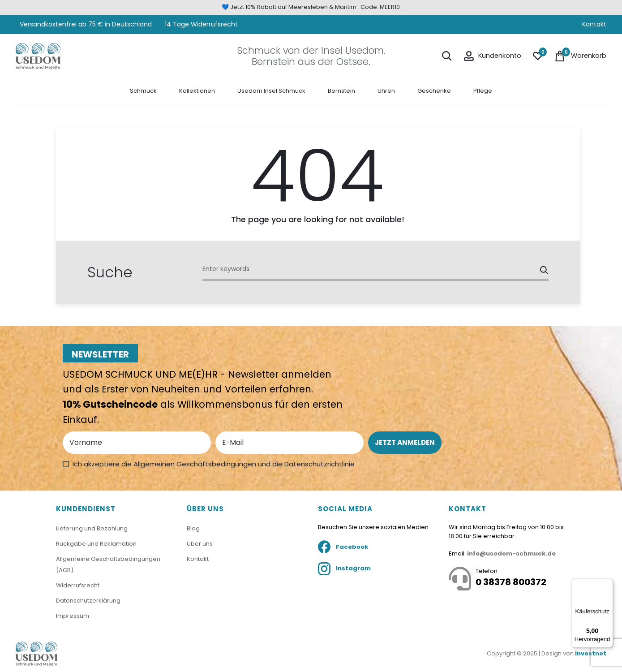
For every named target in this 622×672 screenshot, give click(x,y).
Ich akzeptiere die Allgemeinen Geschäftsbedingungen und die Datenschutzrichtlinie (214, 464)
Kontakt (594, 24)
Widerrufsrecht (78, 584)
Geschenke (434, 90)
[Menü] (608, 584)
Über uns (200, 543)
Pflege (483, 90)
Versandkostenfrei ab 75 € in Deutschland (85, 24)
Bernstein (341, 90)
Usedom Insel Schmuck (271, 90)
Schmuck (143, 90)
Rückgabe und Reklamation (96, 543)
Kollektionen (197, 90)
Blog (193, 528)
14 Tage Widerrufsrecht (201, 24)
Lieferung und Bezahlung (92, 528)
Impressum (73, 615)
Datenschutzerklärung (88, 600)
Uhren (386, 90)
